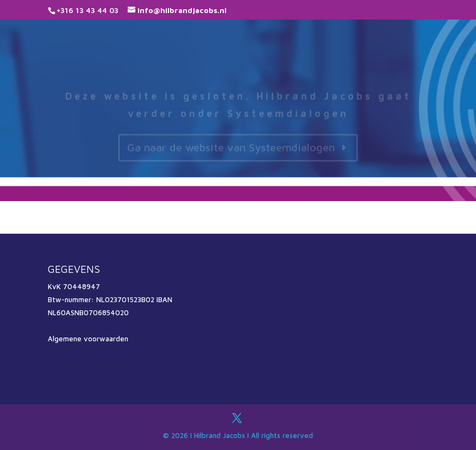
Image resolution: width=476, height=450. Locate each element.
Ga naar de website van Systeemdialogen (231, 150)
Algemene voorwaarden (88, 339)
